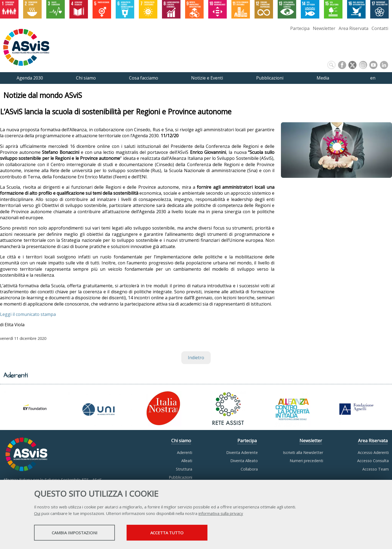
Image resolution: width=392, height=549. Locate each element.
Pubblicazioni (180, 477)
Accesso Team (376, 469)
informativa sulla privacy (221, 514)
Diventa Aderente (242, 452)
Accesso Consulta (373, 461)
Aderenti (185, 452)
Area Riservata (353, 28)
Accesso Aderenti (373, 452)
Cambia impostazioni (77, 533)
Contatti (380, 28)
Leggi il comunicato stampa (28, 314)
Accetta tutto (175, 533)
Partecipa (300, 28)
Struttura (184, 469)
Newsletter (324, 28)
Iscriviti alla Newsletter (303, 452)
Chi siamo (181, 441)
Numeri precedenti (306, 461)
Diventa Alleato (244, 461)
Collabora (249, 469)
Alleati (187, 461)
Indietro (196, 358)
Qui (37, 514)
